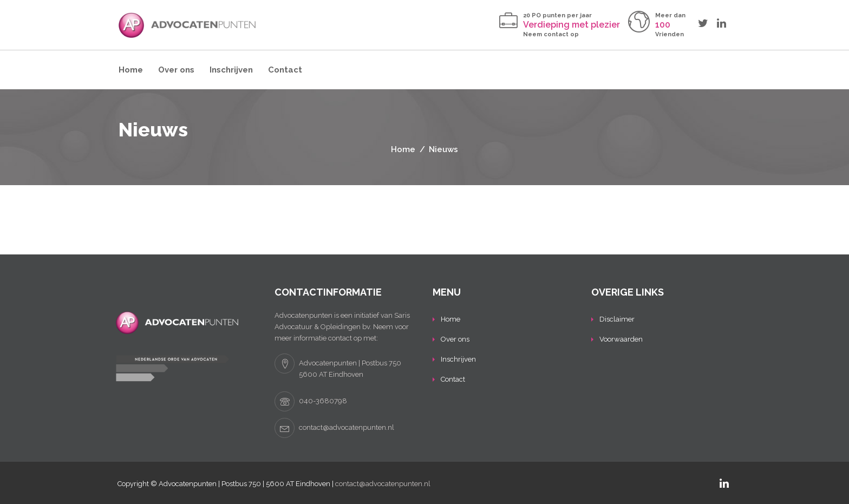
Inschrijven (231, 70)
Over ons (176, 70)
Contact (285, 70)
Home (131, 70)
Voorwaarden (621, 339)
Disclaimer (617, 319)
